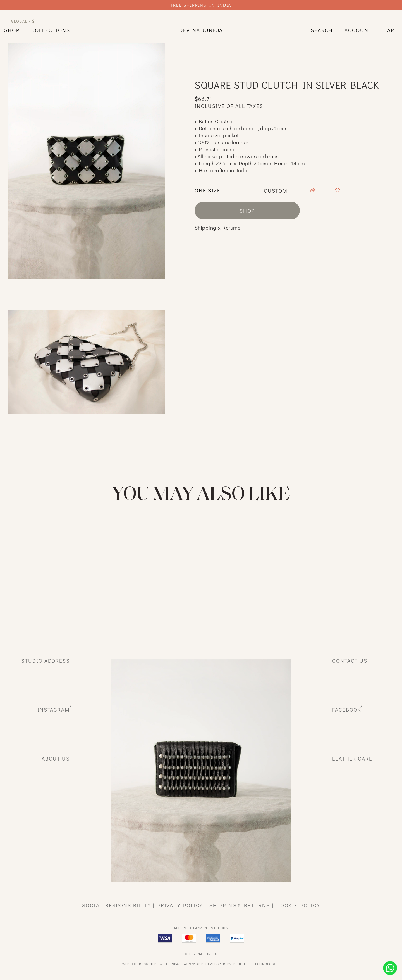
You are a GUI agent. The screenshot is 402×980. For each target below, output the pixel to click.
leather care (352, 758)
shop (12, 30)
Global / (23, 21)
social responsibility (116, 905)
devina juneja (201, 30)
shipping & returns (240, 905)
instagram (54, 709)
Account (358, 30)
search (322, 30)
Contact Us (350, 661)
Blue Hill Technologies (257, 964)
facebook (347, 709)
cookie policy (298, 905)
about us (56, 758)
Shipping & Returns (217, 227)
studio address (46, 661)
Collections (51, 30)
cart (391, 30)
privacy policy (180, 905)
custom (275, 191)
